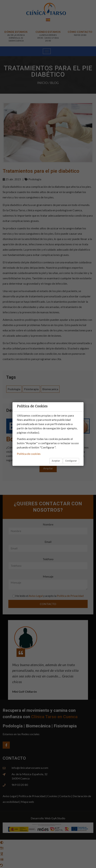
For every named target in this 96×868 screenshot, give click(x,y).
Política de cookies (29, 454)
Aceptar (56, 461)
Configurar (71, 461)
